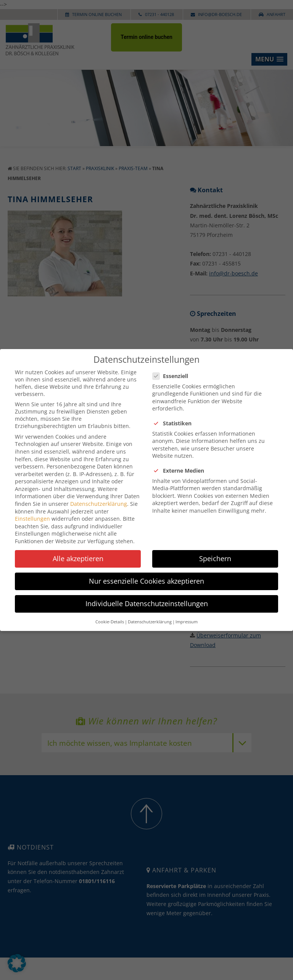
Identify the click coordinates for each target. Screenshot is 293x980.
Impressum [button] (187, 615)
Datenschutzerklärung (99, 497)
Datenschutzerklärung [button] (150, 615)
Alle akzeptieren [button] (78, 552)
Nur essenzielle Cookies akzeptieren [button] (146, 574)
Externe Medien (181, 464)
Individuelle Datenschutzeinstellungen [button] (147, 597)
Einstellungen (32, 512)
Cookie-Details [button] (110, 615)
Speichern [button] (215, 552)
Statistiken (175, 416)
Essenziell (173, 369)
